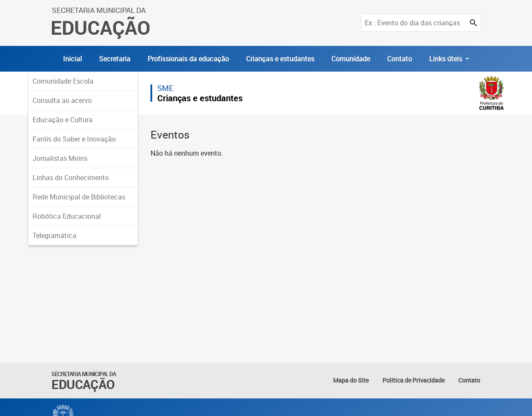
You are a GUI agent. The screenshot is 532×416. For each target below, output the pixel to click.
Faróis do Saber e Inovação (74, 139)
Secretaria (115, 59)
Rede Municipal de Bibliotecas (79, 197)
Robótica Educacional (67, 216)
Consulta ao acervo (62, 100)
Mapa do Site (351, 380)
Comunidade (351, 59)
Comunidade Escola (63, 81)
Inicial (72, 59)
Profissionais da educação (188, 59)
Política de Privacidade (413, 380)
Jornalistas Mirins (60, 158)
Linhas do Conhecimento (71, 178)
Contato (400, 59)
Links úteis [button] (446, 59)
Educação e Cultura (63, 120)
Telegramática (54, 235)
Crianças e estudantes (280, 59)
